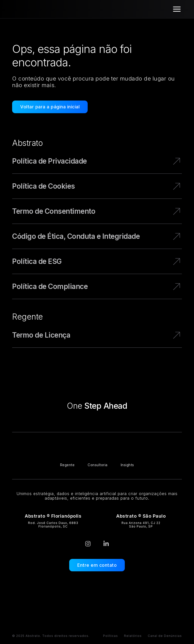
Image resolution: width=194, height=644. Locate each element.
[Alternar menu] (177, 9)
